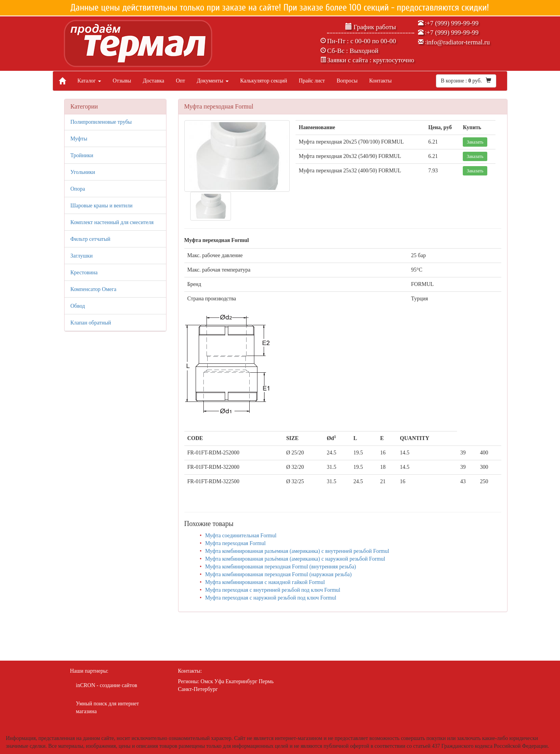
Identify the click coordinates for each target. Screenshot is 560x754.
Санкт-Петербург (198, 689)
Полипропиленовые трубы (101, 122)
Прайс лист (312, 81)
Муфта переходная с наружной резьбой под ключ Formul (270, 598)
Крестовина (84, 273)
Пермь (266, 681)
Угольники (83, 172)
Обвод (78, 306)
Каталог (89, 81)
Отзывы (122, 81)
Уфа (219, 681)
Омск (207, 681)
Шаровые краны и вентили (101, 206)
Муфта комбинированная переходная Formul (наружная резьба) (278, 574)
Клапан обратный (91, 323)
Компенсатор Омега (93, 289)
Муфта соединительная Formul (241, 536)
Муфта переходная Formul (235, 543)
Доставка (153, 81)
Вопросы (347, 81)
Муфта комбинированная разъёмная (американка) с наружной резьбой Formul (295, 559)
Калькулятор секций (264, 81)
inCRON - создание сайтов (107, 685)
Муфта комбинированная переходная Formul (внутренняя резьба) (280, 567)
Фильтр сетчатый (90, 239)
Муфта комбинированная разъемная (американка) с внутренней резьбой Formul (297, 551)
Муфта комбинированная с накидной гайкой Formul (265, 582)
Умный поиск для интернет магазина (107, 708)
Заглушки (81, 256)
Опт (180, 81)
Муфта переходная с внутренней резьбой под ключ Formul (273, 590)
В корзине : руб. (466, 81)
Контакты (380, 81)
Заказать (475, 142)
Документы (213, 81)
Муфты (79, 139)
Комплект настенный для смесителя (112, 222)
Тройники (82, 155)
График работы (371, 27)
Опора (78, 189)
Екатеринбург (241, 681)
